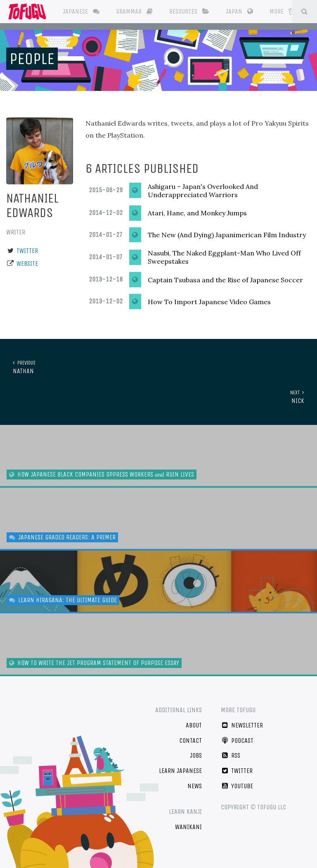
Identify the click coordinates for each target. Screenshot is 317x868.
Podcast (237, 740)
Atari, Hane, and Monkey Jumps (197, 213)
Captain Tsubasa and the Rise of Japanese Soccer (225, 280)
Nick (155, 397)
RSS (231, 755)
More (282, 11)
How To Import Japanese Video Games (209, 302)
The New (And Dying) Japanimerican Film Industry (227, 235)
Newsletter (242, 725)
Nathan (162, 367)
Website (27, 263)
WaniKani (188, 827)
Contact (190, 740)
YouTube (237, 786)
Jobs (196, 755)
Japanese (81, 11)
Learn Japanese (180, 771)
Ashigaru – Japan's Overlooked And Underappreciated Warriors (203, 191)
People (32, 59)
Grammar (134, 11)
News (195, 786)
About (194, 725)
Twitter (27, 251)
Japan (239, 11)
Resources (189, 11)
